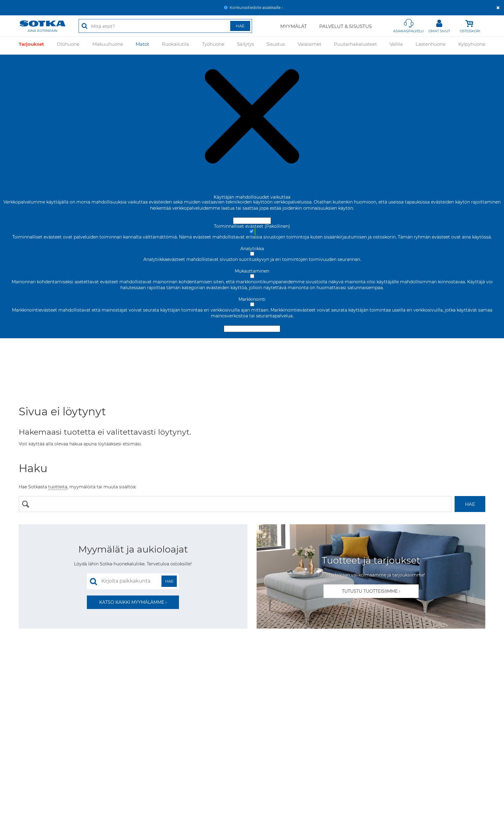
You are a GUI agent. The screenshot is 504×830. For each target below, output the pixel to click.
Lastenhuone (431, 46)
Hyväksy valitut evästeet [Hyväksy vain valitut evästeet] (252, 329)
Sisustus (276, 46)
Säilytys (245, 46)
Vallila (396, 46)
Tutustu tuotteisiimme (370, 591)
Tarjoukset (31, 46)
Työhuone (213, 46)
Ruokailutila (175, 46)
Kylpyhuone (472, 46)
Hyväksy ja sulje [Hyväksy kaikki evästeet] (252, 221)
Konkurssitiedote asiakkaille (255, 8)
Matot (142, 46)
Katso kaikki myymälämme (132, 602)
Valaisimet (310, 46)
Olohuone (68, 46)
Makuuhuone (108, 46)
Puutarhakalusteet (355, 46)
